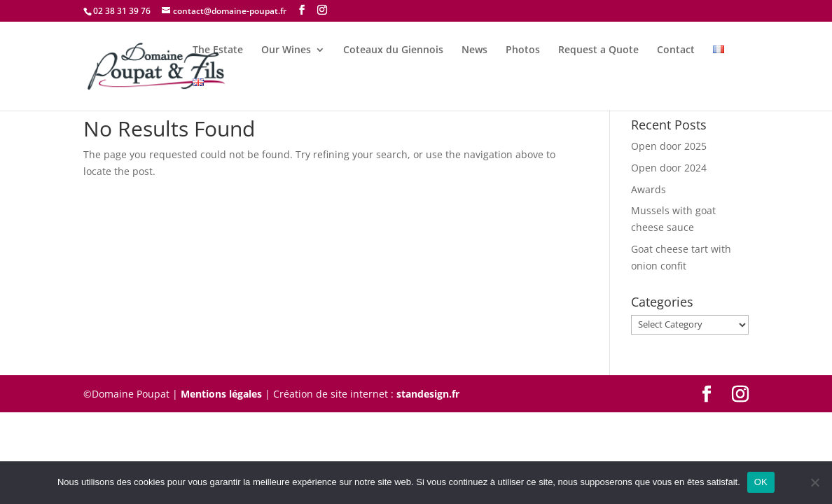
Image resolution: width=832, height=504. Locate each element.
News (474, 50)
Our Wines (286, 50)
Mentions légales (221, 394)
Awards (649, 189)
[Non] (814, 482)
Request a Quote (598, 50)
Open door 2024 (669, 168)
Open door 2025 (669, 146)
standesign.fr (428, 394)
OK (761, 482)
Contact (676, 50)
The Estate (218, 50)
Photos (523, 50)
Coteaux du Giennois (393, 50)
